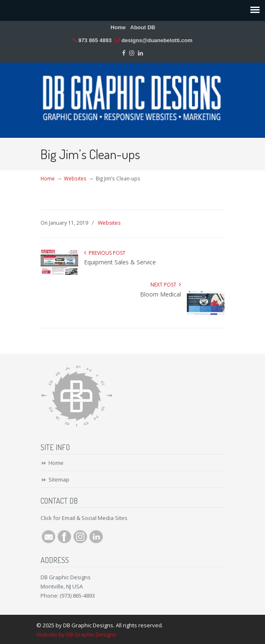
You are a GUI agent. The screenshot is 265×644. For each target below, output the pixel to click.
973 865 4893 (95, 40)
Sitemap (59, 479)
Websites (75, 178)
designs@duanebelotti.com (157, 40)
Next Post (166, 285)
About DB (143, 27)
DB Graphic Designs (132, 96)
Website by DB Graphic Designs (76, 634)
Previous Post (105, 253)
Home (118, 27)
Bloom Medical (161, 294)
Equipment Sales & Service (120, 262)
